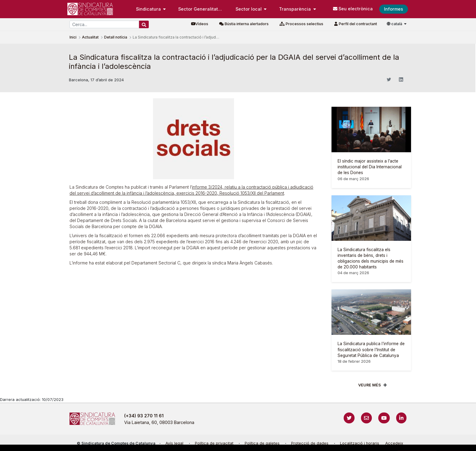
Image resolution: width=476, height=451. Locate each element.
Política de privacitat (214, 443)
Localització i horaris (360, 443)
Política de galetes (262, 443)
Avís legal (174, 443)
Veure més (370, 385)
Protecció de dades (310, 443)
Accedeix (394, 443)
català (395, 24)
